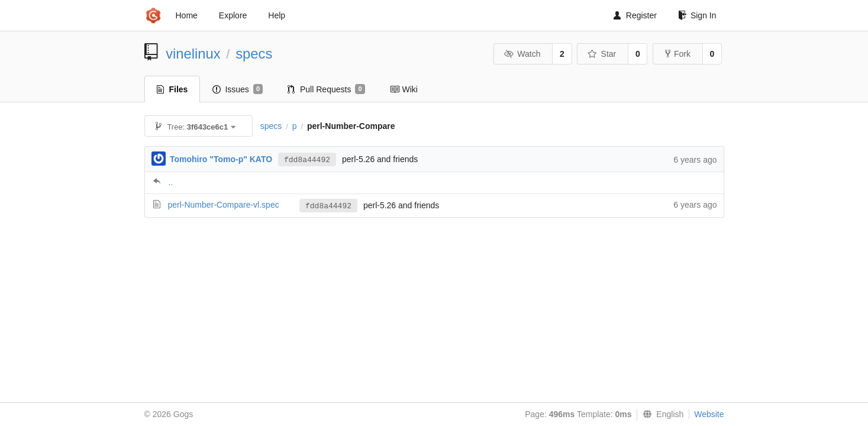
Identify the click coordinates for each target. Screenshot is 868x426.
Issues (238, 89)
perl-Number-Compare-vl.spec (223, 205)
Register (635, 15)
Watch (522, 54)
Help (277, 15)
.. (171, 182)
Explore (233, 15)
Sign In (697, 15)
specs (254, 54)
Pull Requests (326, 89)
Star (602, 54)
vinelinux (193, 54)
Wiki (404, 89)
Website (709, 414)
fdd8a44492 (307, 160)
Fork (678, 54)
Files (172, 89)
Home (187, 15)
